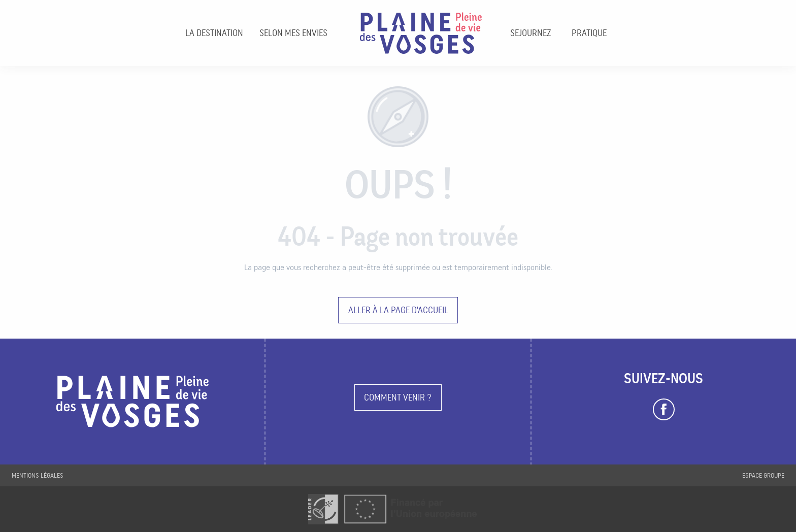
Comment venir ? (398, 397)
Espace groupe (763, 475)
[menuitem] (214, 33)
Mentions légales (38, 475)
